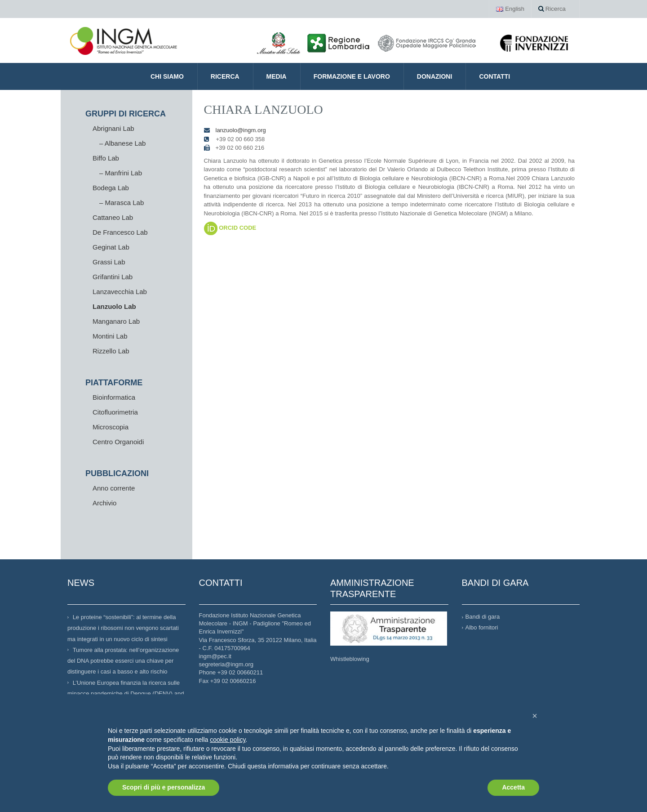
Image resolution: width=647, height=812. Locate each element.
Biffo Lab (106, 158)
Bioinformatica (114, 397)
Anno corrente (114, 488)
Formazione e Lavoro (352, 76)
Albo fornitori (482, 627)
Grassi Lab (109, 262)
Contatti (494, 76)
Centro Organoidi (118, 442)
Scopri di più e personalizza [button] (164, 787)
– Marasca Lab (122, 203)
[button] (535, 716)
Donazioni (435, 76)
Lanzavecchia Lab (120, 292)
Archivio (104, 503)
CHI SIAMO (167, 76)
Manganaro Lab (116, 321)
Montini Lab (110, 336)
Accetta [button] (513, 787)
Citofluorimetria (115, 412)
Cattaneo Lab (113, 217)
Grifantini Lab (113, 277)
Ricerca (552, 9)
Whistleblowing (350, 659)
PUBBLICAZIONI (117, 473)
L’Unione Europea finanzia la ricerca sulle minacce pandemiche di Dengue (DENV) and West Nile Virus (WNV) (126, 693)
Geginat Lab (111, 247)
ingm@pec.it (215, 656)
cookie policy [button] (228, 740)
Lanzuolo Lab (114, 306)
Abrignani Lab (113, 128)
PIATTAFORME (114, 383)
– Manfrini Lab (121, 173)
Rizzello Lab (111, 351)
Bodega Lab (111, 188)
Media (277, 76)
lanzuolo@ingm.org (241, 130)
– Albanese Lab (122, 143)
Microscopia (111, 427)
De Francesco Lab (120, 232)
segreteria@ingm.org (226, 664)
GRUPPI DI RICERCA (126, 114)
